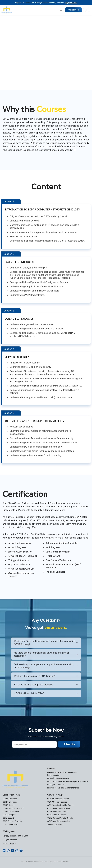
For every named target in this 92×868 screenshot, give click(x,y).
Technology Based (55, 824)
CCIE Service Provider (12, 821)
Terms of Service (9, 844)
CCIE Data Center (10, 824)
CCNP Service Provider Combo (61, 805)
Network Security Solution (58, 778)
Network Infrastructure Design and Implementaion (62, 774)
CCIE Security (9, 818)
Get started (73, 10)
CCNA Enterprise (10, 799)
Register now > (71, 3)
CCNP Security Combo (57, 802)
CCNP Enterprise (10, 802)
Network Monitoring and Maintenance (63, 788)
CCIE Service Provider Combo (60, 818)
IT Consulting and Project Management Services (68, 781)
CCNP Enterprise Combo (58, 799)
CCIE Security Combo (57, 815)
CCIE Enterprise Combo (58, 811)
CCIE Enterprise (10, 815)
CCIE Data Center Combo (58, 821)
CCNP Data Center (11, 811)
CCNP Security (9, 805)
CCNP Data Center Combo (59, 808)
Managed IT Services (56, 785)
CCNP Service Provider (13, 808)
